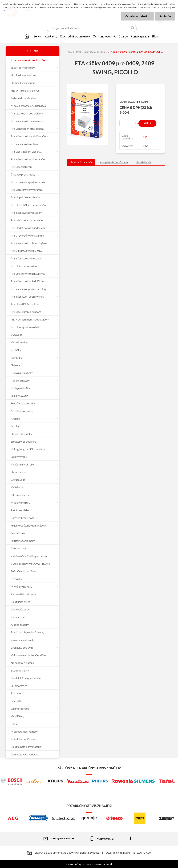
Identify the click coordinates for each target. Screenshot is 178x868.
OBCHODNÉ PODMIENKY (75, 36)
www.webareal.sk (102, 864)
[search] (133, 29)
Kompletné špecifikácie (114, 162)
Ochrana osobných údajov (110, 36)
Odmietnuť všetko (137, 16)
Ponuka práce (140, 36)
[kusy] (126, 123)
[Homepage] (27, 36)
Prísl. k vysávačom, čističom (91, 52)
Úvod (71, 52)
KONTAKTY (51, 36)
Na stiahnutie (143, 162)
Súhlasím (165, 16)
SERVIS (38, 36)
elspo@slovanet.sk (59, 839)
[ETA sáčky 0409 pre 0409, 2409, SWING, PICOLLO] (88, 86)
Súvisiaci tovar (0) (81, 162)
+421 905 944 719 (102, 839)
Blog (155, 36)
